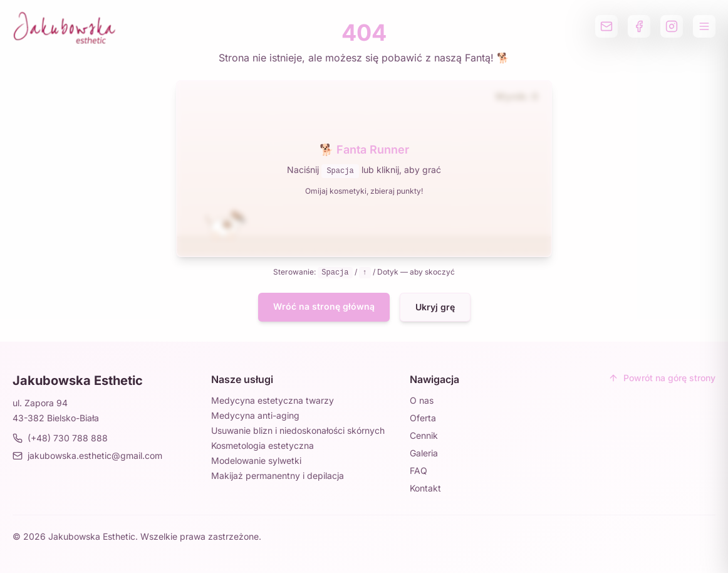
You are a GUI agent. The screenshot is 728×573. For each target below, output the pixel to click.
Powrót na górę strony (662, 378)
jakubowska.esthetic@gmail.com (87, 455)
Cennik (424, 435)
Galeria (424, 453)
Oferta (423, 418)
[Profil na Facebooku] (639, 26)
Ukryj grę (435, 307)
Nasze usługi (242, 379)
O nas (422, 400)
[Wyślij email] (606, 26)
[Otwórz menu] (704, 26)
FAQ (419, 470)
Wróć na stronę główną (324, 306)
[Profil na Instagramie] (672, 26)
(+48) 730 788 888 (60, 438)
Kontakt (425, 488)
